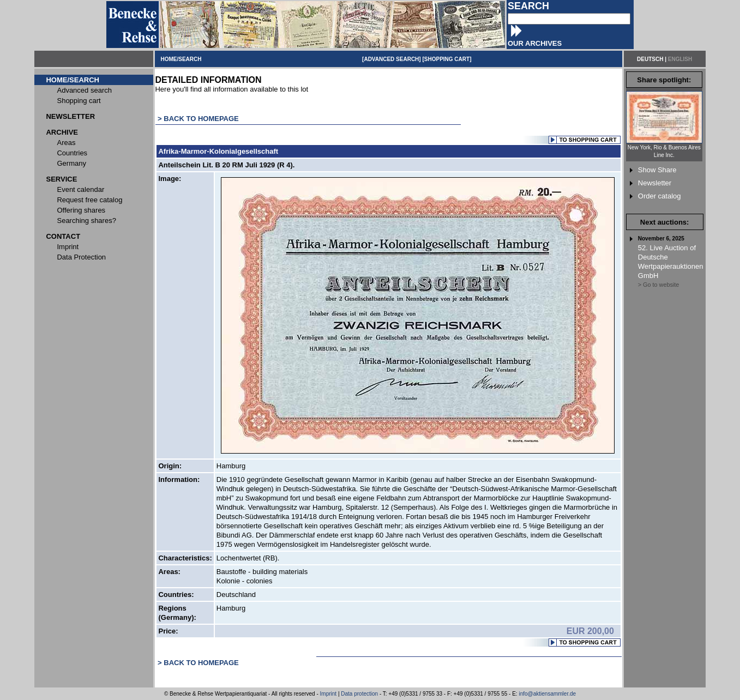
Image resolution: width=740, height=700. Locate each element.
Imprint (329, 694)
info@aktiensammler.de (547, 694)
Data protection (359, 694)
